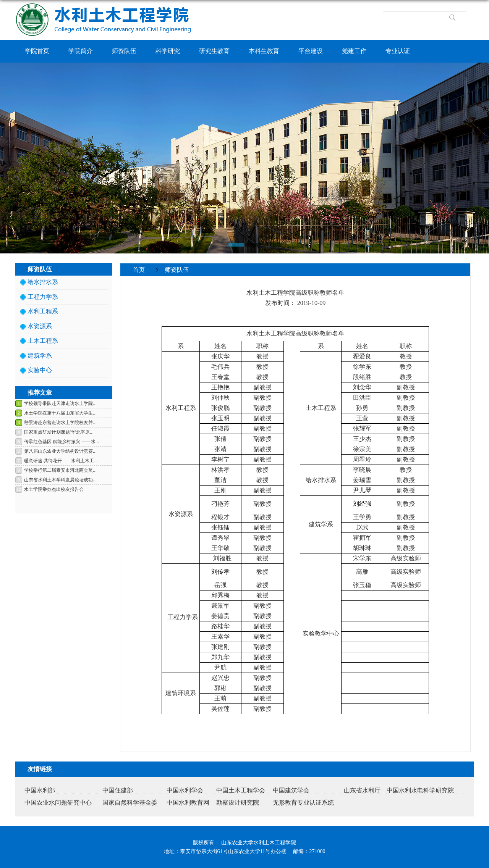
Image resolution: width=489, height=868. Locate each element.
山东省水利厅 (362, 790)
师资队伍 (177, 270)
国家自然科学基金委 (130, 803)
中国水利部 (40, 790)
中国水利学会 (185, 790)
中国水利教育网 (188, 803)
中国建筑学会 (291, 790)
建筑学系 (40, 356)
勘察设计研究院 (238, 803)
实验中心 (40, 370)
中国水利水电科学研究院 (420, 790)
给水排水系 (43, 282)
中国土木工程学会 (241, 790)
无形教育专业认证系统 (303, 803)
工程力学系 (43, 297)
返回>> (456, 282)
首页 (139, 270)
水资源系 (40, 326)
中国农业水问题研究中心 (58, 803)
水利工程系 (43, 311)
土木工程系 (43, 341)
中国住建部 (118, 790)
